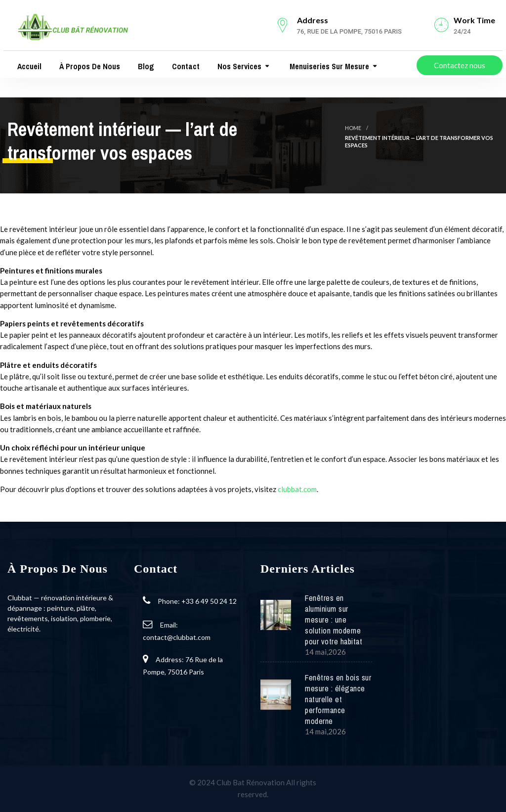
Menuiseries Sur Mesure (328, 66)
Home (353, 128)
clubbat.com (297, 489)
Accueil (28, 66)
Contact (185, 66)
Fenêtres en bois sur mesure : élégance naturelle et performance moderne (338, 699)
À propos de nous (89, 66)
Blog (145, 66)
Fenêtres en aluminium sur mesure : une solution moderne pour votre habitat (334, 620)
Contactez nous (460, 65)
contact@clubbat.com (177, 637)
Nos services (238, 66)
